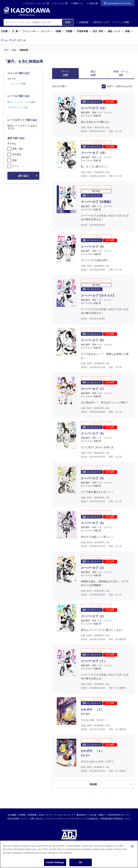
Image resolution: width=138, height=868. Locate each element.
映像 (129, 31)
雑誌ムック (116, 31)
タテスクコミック (16, 107)
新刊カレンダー (101, 22)
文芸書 (6, 31)
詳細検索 (83, 22)
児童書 (70, 31)
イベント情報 (121, 22)
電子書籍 (17, 154)
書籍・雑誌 (18, 149)
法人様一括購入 (97, 815)
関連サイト (78, 3)
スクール (21, 40)
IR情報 (22, 815)
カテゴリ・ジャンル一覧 (37, 3)
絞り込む (24, 176)
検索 (68, 22)
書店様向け (82, 815)
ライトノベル (31, 31)
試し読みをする (92, 102)
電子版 (110, 102)
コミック (47, 31)
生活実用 (99, 31)
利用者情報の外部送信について (116, 819)
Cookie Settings (55, 862)
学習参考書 (84, 31)
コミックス (16, 84)
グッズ (12, 40)
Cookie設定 (92, 819)
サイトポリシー (77, 819)
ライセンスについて (64, 815)
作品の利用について (17, 819)
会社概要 (12, 815)
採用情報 (32, 815)
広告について (45, 815)
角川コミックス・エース (19, 102)
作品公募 (93, 3)
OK (81, 862)
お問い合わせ (36, 819)
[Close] (132, 846)
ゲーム (4, 40)
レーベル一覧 (61, 3)
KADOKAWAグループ (118, 815)
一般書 (59, 31)
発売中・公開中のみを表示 (120, 86)
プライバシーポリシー (56, 819)
